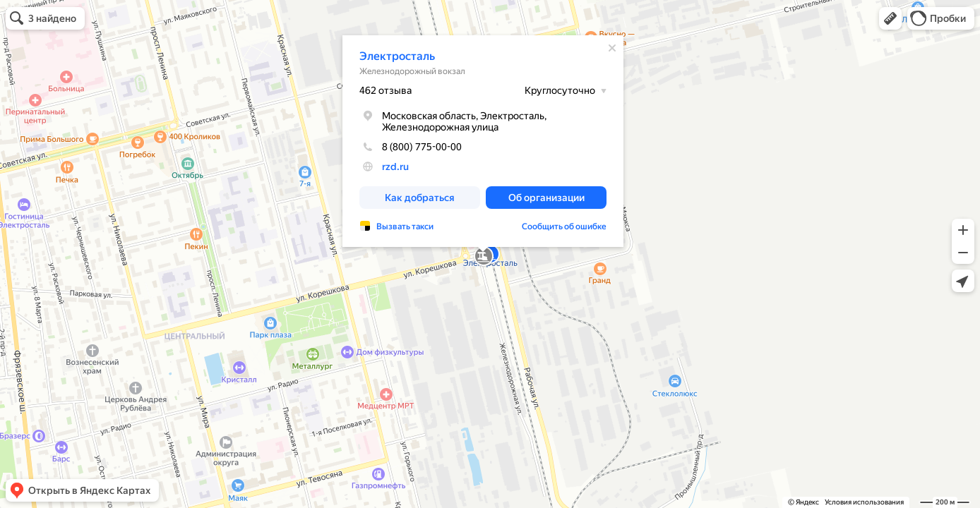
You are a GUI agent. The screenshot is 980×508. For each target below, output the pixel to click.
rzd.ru (395, 167)
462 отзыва (386, 90)
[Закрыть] (612, 48)
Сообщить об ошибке (564, 226)
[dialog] (483, 141)
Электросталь (397, 56)
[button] (890, 18)
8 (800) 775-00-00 (411, 147)
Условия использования (864, 502)
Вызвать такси (405, 226)
